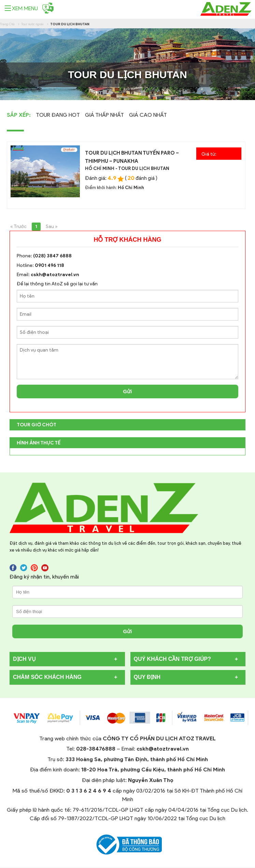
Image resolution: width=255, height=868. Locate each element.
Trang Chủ (7, 24)
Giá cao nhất (148, 115)
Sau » (52, 226)
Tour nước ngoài (32, 24)
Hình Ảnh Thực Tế (39, 443)
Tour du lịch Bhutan (70, 24)
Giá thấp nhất (104, 115)
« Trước (18, 226)
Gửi (128, 391)
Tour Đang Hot (58, 115)
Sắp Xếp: (19, 115)
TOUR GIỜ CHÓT (37, 425)
